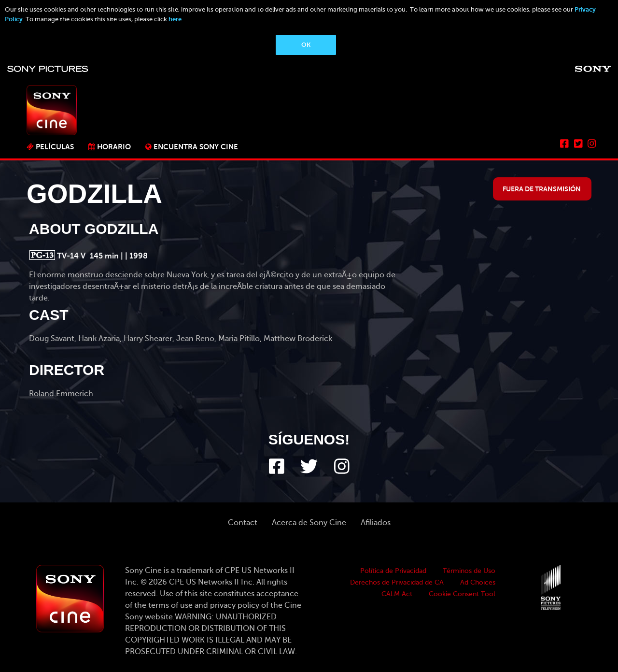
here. (176, 19)
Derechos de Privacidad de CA (397, 582)
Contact (243, 523)
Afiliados (376, 523)
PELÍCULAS (55, 147)
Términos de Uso (469, 571)
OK (306, 45)
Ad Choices (478, 582)
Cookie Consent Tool (462, 594)
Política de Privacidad (393, 571)
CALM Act (397, 594)
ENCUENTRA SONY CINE (196, 147)
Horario (114, 147)
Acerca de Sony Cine (309, 523)
